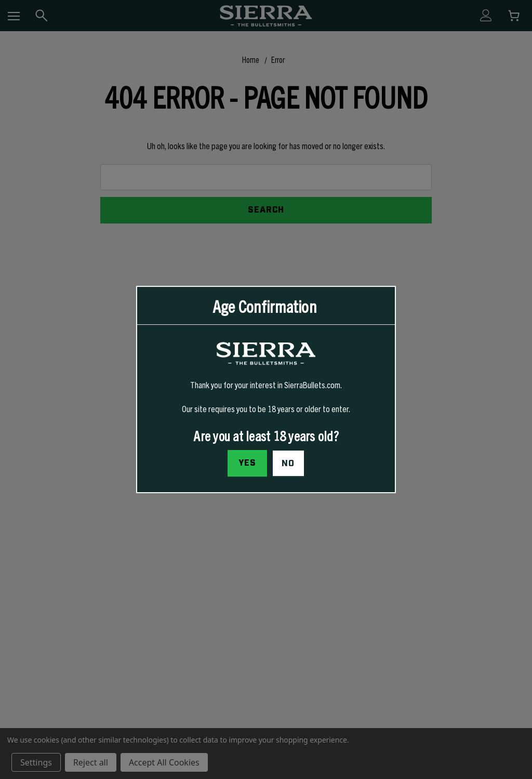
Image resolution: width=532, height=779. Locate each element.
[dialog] (266, 390)
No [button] (288, 464)
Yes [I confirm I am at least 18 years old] (246, 463)
